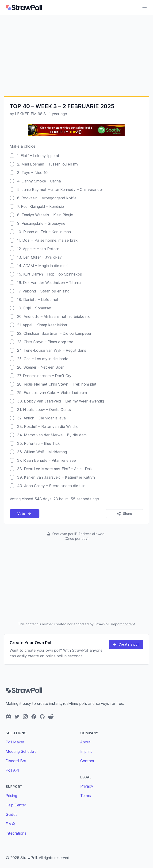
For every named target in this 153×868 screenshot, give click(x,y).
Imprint (86, 751)
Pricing (11, 796)
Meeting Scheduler (22, 751)
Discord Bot (16, 761)
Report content (123, 624)
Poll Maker (15, 742)
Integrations (16, 833)
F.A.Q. (11, 824)
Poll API (12, 770)
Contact (87, 761)
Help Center (16, 805)
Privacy (87, 786)
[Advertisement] (76, 55)
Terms (86, 796)
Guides (11, 814)
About (85, 742)
